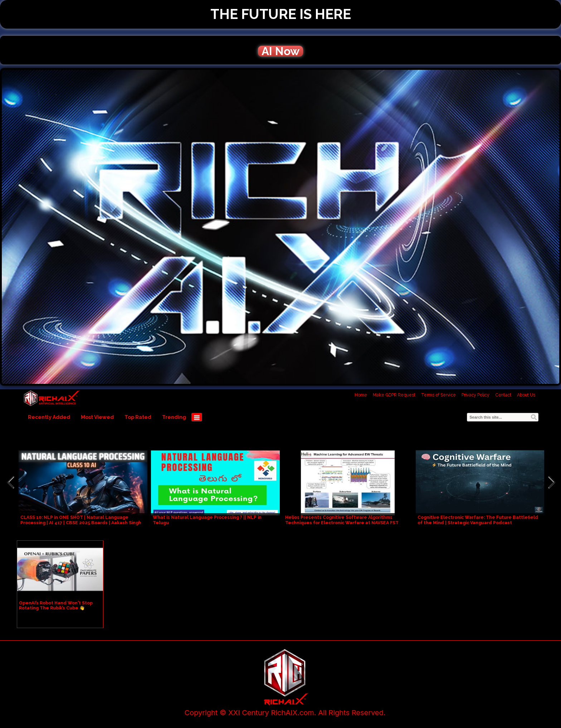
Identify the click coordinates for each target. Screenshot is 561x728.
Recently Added (49, 417)
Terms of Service (438, 395)
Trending (174, 417)
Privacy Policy (475, 395)
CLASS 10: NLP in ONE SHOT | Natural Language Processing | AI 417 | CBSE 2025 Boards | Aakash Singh (81, 520)
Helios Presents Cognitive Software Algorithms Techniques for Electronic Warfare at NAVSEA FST (342, 520)
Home (361, 395)
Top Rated (138, 417)
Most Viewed (97, 417)
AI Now (280, 51)
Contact (503, 395)
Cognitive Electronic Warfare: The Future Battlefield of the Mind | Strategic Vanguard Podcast (478, 520)
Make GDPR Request (394, 395)
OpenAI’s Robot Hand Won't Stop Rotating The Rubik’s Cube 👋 (56, 606)
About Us (526, 395)
